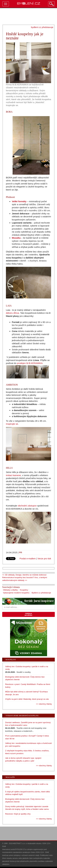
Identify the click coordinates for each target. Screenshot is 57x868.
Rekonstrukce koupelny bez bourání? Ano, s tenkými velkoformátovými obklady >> (25, 579)
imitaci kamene (13, 475)
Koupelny (24, 590)
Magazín (10, 777)
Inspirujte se (12, 424)
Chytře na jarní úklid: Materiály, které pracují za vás (27, 699)
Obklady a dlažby (10, 590)
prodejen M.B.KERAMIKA (30, 363)
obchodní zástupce (27, 506)
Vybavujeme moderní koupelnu (16, 593)
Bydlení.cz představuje (41, 593)
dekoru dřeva (12, 313)
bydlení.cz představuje (42, 27)
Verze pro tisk (44, 558)
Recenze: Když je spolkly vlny (18, 814)
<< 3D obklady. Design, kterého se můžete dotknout (24, 575)
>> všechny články (44, 704)
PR (21, 552)
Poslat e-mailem (28, 558)
